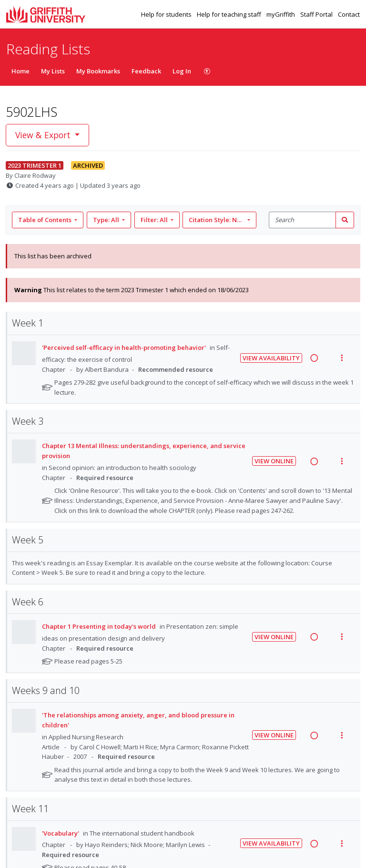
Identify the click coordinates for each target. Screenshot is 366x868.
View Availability (271, 358)
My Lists (53, 71)
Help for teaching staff (230, 14)
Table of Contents (46, 220)
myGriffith (281, 14)
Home (20, 71)
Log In (182, 71)
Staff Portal (317, 14)
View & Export (44, 135)
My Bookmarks (98, 71)
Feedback (146, 71)
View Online (274, 461)
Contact (349, 14)
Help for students (167, 14)
